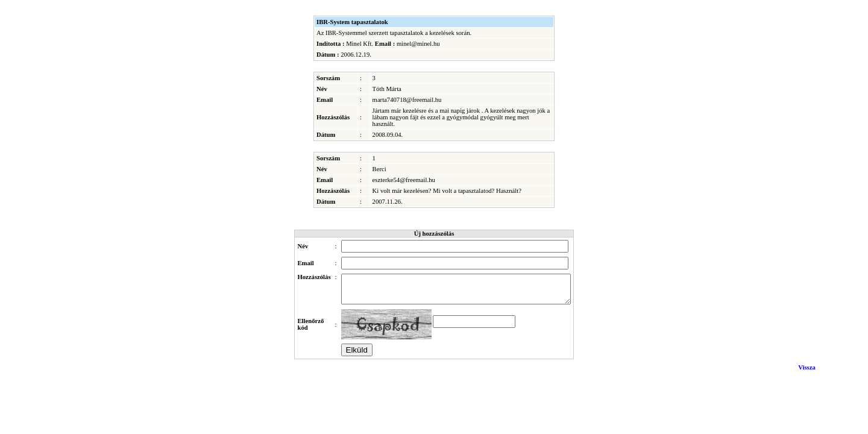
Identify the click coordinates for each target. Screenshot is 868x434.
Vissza (807, 373)
